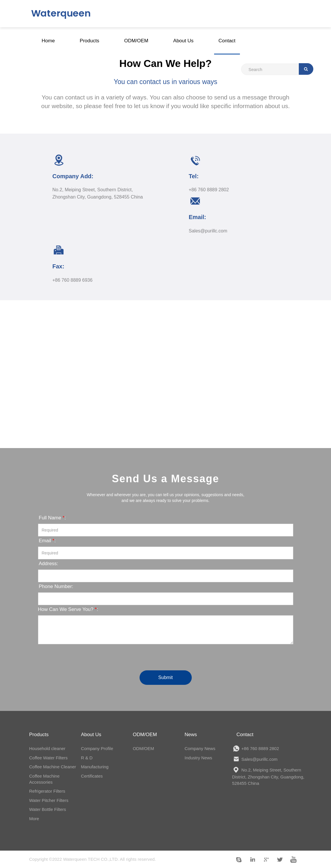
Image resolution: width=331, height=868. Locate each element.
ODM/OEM (143, 748)
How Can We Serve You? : (68, 609)
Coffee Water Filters (49, 758)
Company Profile (97, 748)
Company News (200, 748)
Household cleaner (47, 748)
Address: (49, 564)
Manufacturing (95, 767)
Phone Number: (56, 586)
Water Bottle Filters (48, 809)
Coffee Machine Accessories (45, 779)
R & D (87, 758)
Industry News (198, 758)
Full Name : (53, 518)
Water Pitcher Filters (49, 800)
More (34, 819)
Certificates (92, 776)
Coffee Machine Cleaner (53, 767)
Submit (166, 677)
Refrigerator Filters (47, 791)
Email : (47, 541)
